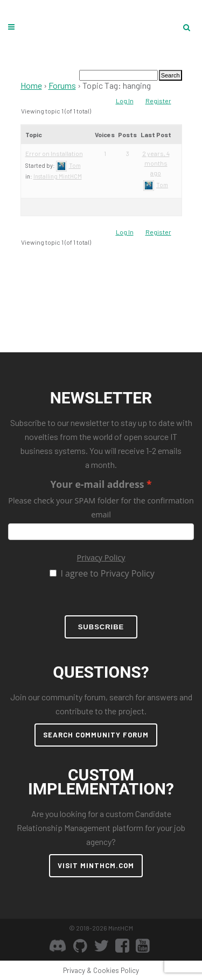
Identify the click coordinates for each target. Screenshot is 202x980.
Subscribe (101, 627)
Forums (62, 85)
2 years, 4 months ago (156, 163)
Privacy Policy (101, 558)
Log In (125, 101)
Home (31, 85)
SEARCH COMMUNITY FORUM (96, 735)
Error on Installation (54, 153)
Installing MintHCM (58, 176)
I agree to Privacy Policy (107, 573)
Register (158, 101)
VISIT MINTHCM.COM (96, 865)
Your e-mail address (97, 484)
